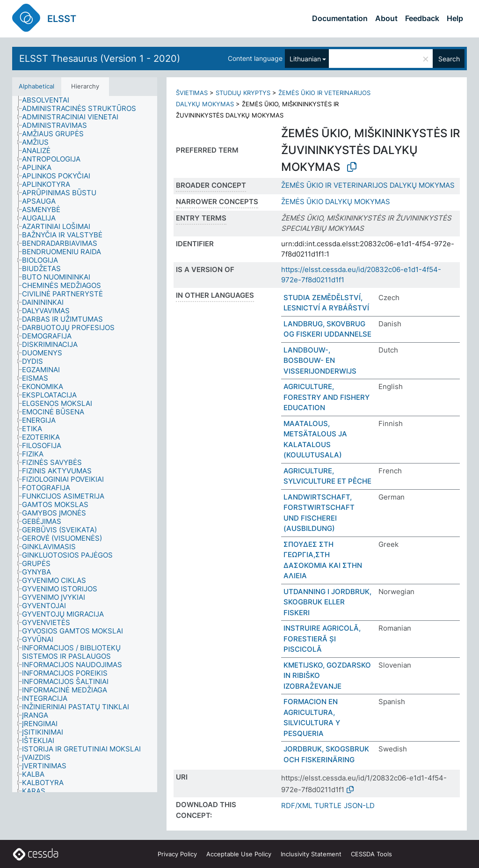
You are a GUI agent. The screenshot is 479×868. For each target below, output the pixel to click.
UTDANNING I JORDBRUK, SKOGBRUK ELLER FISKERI (327, 602)
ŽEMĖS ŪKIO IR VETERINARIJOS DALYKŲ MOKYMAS (368, 185)
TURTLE (328, 805)
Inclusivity (311, 854)
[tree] (85, 444)
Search (449, 59)
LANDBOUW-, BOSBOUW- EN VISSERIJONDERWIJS (320, 360)
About (386, 18)
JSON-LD (359, 805)
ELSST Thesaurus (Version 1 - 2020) (100, 59)
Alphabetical (36, 86)
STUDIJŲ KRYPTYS (243, 93)
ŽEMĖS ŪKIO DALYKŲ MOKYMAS (336, 202)
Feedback (422, 18)
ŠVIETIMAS (192, 93)
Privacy (177, 854)
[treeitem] (50, 100)
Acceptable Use (239, 854)
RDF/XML (297, 805)
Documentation (340, 18)
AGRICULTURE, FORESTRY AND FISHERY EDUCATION (327, 397)
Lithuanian (305, 59)
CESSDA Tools (371, 854)
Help (455, 18)
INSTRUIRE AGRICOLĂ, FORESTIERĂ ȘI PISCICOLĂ (322, 639)
